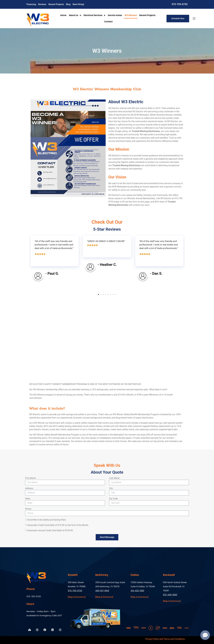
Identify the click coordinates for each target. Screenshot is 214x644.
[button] (98, 294)
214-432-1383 (137, 591)
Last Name (114, 478)
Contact (108, 22)
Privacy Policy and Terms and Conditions (165, 639)
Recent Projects (147, 15)
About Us (75, 15)
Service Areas (115, 15)
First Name (30, 478)
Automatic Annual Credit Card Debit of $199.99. (50, 530)
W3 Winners (131, 15)
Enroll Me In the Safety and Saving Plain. (47, 520)
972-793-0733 (180, 4)
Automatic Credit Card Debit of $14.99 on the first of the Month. (58, 525)
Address (29, 488)
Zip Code (113, 499)
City (111, 488)
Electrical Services (95, 15)
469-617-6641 (102, 591)
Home (63, 15)
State (28, 499)
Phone (28, 509)
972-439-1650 (170, 595)
